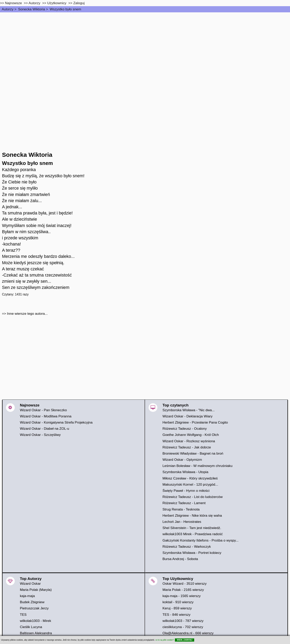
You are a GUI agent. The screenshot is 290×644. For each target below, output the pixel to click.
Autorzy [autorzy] (35, 3)
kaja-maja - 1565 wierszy (182, 596)
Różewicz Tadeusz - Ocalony (185, 429)
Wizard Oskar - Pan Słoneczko (43, 410)
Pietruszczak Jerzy (34, 608)
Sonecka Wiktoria (32, 9)
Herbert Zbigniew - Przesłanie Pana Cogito (195, 422)
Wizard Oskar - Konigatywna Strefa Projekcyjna (56, 422)
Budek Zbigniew (32, 602)
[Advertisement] (145, 42)
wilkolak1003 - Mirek (36, 621)
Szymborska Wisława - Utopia (185, 472)
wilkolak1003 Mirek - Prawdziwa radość (193, 534)
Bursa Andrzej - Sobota (180, 559)
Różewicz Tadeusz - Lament (184, 503)
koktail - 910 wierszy (178, 602)
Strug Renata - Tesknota (181, 509)
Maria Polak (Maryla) (36, 590)
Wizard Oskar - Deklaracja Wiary (188, 416)
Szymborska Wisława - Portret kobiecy (192, 553)
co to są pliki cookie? (165, 640)
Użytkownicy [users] (57, 3)
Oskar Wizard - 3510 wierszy (185, 584)
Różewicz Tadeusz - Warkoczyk (187, 547)
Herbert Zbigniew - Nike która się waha (192, 515)
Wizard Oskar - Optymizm (182, 460)
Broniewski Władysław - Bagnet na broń (193, 453)
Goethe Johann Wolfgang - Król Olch (191, 435)
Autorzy (8, 9)
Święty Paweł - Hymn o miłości (186, 491)
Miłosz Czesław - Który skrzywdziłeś (190, 478)
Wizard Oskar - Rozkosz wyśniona (189, 441)
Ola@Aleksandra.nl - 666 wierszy (188, 633)
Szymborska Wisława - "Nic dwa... (189, 410)
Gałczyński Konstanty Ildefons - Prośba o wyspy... (201, 540)
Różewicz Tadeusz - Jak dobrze (187, 447)
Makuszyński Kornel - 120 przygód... (190, 484)
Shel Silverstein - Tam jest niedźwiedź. (192, 528)
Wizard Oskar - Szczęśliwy (40, 435)
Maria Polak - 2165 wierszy (183, 590)
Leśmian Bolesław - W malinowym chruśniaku (198, 466)
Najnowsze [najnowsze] (13, 3)
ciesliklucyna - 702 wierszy (183, 627)
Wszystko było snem (65, 9)
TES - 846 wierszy (177, 615)
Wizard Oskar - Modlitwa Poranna (46, 416)
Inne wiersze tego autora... (27, 314)
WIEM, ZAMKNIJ (185, 640)
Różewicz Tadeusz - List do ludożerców (193, 497)
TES (23, 615)
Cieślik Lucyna (31, 627)
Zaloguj (79, 3)
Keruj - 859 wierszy (177, 608)
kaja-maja (27, 596)
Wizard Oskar (30, 584)
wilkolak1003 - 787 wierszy (183, 621)
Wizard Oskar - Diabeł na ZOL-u (45, 429)
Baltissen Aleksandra (36, 633)
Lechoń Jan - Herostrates (182, 522)
